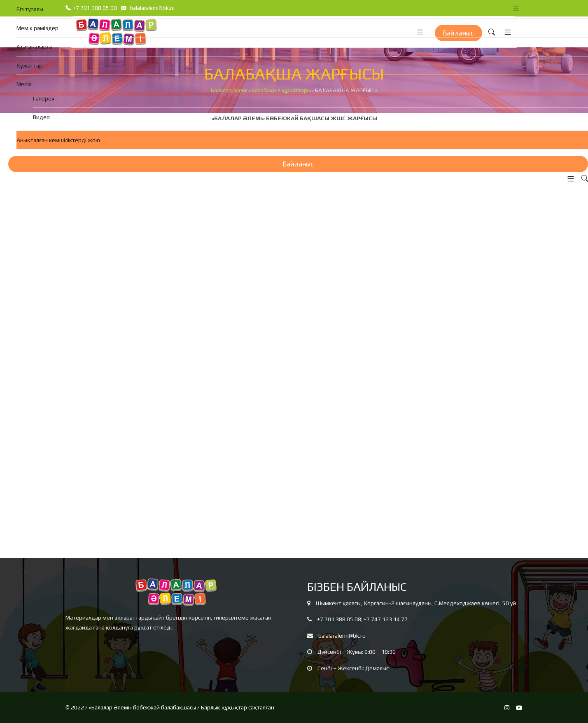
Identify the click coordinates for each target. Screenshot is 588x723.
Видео (41, 117)
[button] (569, 179)
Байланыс (298, 164)
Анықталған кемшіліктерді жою (58, 140)
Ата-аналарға (34, 47)
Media (24, 84)
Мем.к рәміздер (37, 28)
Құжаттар (29, 66)
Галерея (44, 98)
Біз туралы (30, 9)
